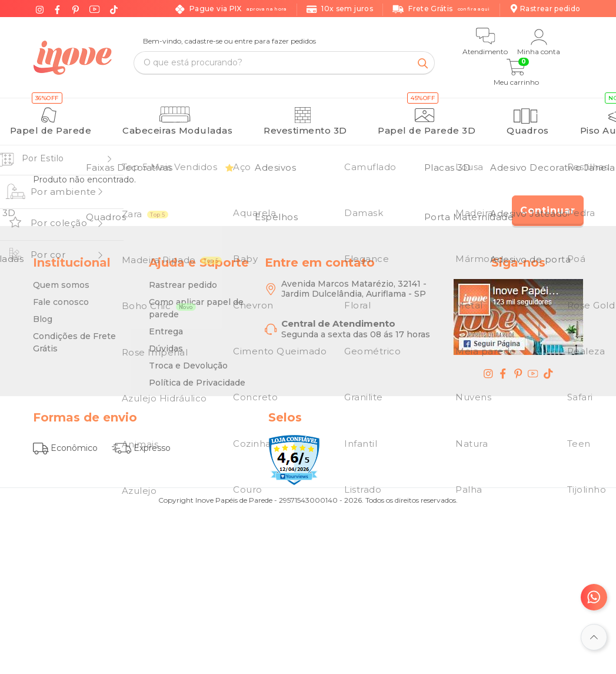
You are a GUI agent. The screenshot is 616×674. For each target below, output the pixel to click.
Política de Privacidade (197, 377)
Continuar (548, 205)
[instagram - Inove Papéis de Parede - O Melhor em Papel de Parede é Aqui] (488, 367)
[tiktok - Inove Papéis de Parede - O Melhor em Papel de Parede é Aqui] (548, 367)
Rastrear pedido (183, 279)
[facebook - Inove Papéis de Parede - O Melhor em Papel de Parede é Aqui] (503, 367)
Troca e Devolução (188, 360)
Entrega (166, 326)
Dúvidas (166, 343)
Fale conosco (61, 296)
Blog (43, 313)
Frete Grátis (441, 9)
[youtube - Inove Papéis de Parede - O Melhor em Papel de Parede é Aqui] (533, 367)
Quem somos (61, 279)
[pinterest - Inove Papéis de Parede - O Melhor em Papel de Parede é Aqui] (518, 367)
